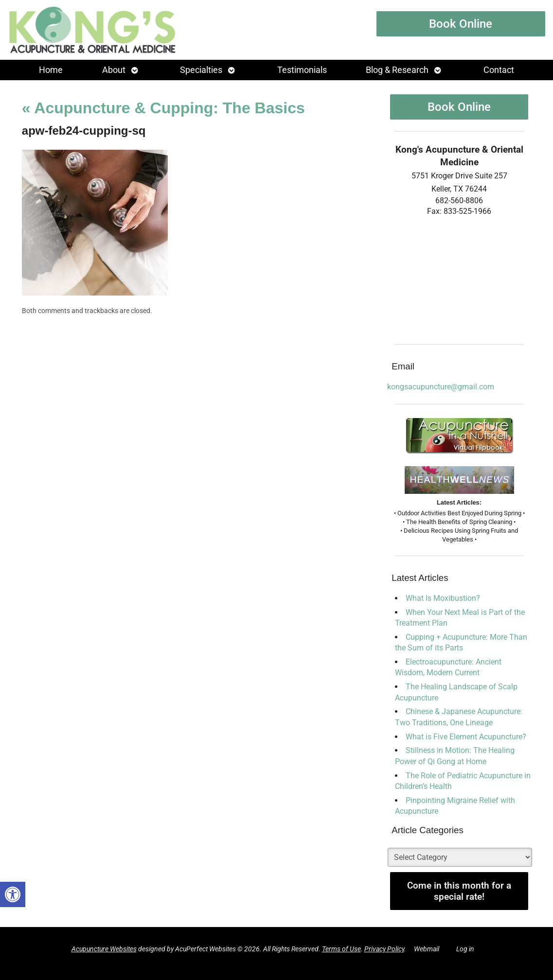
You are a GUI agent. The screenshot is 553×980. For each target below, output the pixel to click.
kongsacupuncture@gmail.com (441, 387)
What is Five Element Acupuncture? (466, 737)
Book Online (461, 24)
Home (51, 70)
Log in (465, 949)
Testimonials (302, 70)
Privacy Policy (384, 949)
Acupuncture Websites (104, 949)
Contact (499, 70)
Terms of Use (341, 949)
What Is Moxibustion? (443, 598)
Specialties (201, 70)
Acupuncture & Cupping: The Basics (163, 108)
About (114, 70)
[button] (13, 894)
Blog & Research (397, 70)
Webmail (427, 949)
